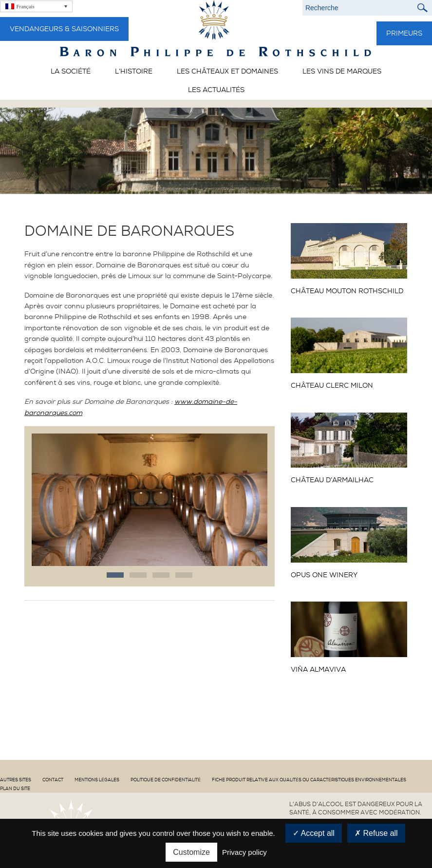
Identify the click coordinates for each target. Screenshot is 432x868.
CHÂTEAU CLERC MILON (332, 386)
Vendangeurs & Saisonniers (64, 29)
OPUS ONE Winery (324, 575)
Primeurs (404, 33)
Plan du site (15, 789)
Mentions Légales (97, 780)
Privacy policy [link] (244, 852)
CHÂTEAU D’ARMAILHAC (332, 480)
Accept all (314, 833)
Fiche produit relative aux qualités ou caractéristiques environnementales (309, 780)
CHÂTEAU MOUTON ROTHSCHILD (347, 291)
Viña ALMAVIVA (318, 670)
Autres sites (16, 780)
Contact (53, 780)
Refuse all (376, 833)
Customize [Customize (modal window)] (191, 852)
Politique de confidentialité (166, 780)
